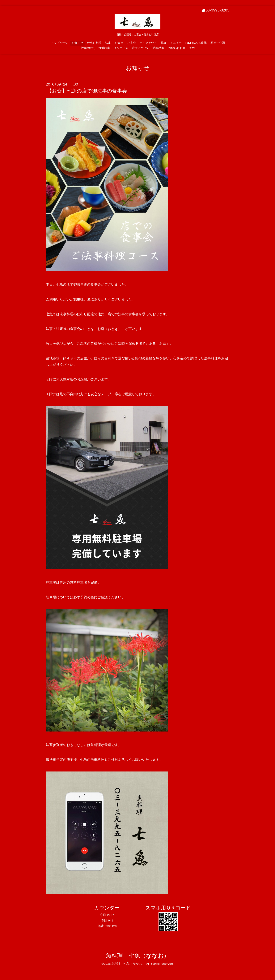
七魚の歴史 (88, 48)
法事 (108, 43)
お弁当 (119, 43)
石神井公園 (218, 43)
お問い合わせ (177, 48)
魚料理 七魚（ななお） (138, 956)
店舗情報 (159, 48)
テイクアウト (148, 43)
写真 (163, 43)
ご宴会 (131, 43)
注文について (141, 48)
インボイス (121, 48)
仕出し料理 (94, 43)
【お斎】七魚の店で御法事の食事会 (87, 91)
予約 (192, 48)
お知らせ (78, 43)
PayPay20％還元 (196, 43)
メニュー (176, 43)
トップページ (59, 43)
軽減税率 (104, 48)
